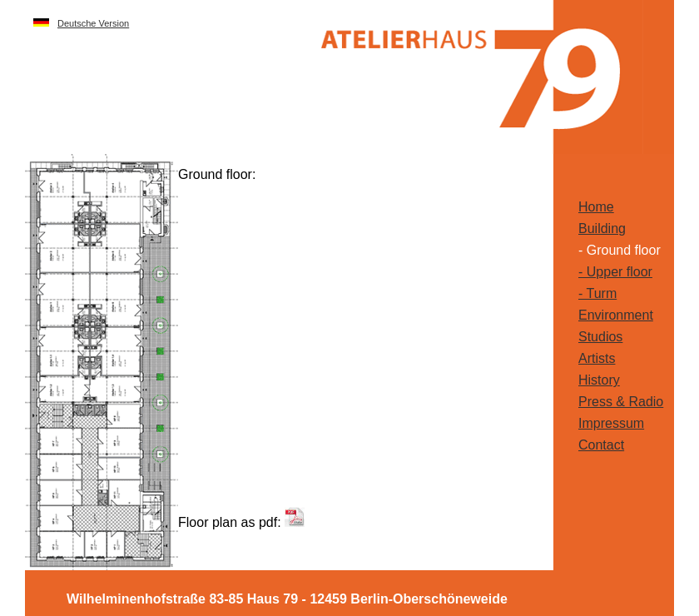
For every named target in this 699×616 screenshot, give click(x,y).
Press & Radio (621, 402)
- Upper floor (615, 272)
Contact (601, 445)
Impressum (611, 423)
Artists (597, 358)
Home (596, 207)
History (599, 380)
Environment (616, 315)
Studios (600, 337)
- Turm (597, 293)
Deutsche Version (93, 23)
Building (602, 229)
